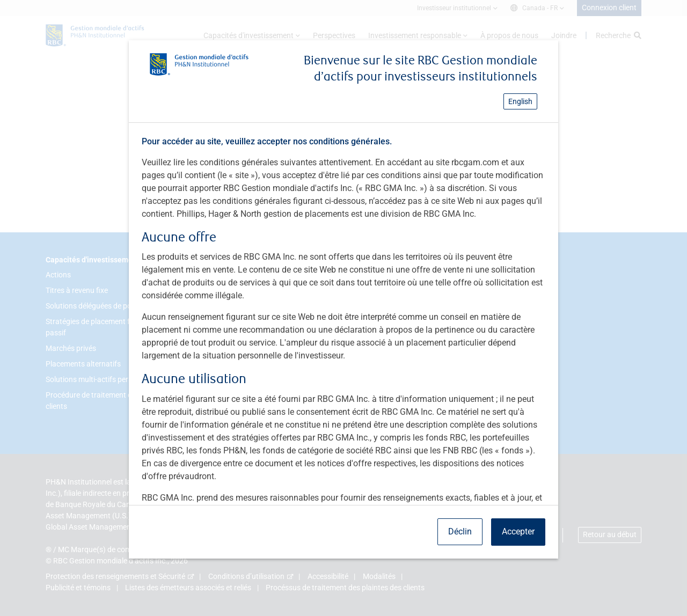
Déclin (460, 531)
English (520, 101)
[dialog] (343, 308)
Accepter (518, 531)
